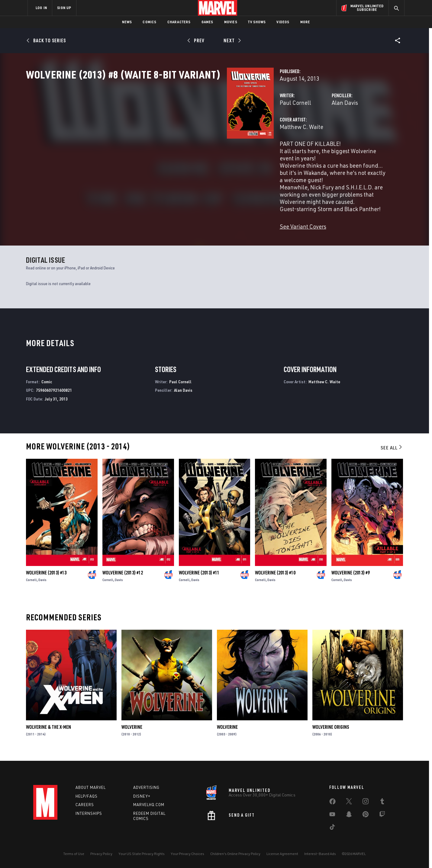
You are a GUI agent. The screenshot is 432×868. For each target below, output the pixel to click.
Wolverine (132, 732)
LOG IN (41, 8)
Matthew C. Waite (161, 153)
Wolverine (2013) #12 (123, 577)
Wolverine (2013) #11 (199, 577)
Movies (231, 22)
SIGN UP (64, 8)
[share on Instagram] (366, 802)
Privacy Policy (101, 854)
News (127, 22)
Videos (283, 22)
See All (392, 452)
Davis (42, 585)
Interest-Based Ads (320, 854)
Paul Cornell (155, 129)
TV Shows (257, 22)
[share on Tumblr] (382, 802)
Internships (89, 813)
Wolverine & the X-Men (48, 732)
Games (207, 22)
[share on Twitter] (349, 802)
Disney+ (142, 796)
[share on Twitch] (382, 815)
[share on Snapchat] (349, 815)
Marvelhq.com (149, 805)
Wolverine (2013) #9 (351, 577)
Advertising (146, 787)
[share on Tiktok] (332, 828)
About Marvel (91, 787)
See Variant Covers (162, 231)
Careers (85, 805)
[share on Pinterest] (366, 815)
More (305, 22)
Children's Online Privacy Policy (235, 854)
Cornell (31, 585)
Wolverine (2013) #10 (275, 577)
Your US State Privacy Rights (142, 854)
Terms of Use (74, 854)
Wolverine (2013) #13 (46, 577)
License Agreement (282, 854)
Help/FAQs (87, 796)
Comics (149, 22)
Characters (179, 22)
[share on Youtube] (332, 815)
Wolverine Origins (331, 732)
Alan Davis (274, 129)
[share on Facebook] (332, 803)
